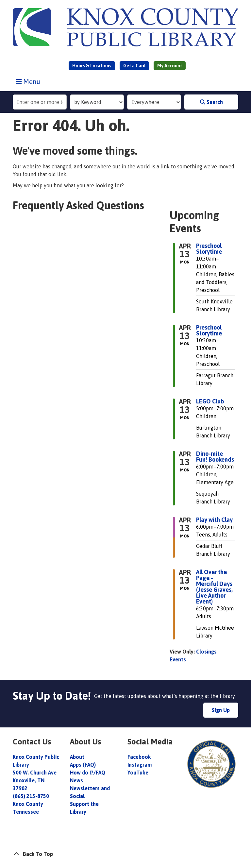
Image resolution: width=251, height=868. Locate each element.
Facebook (139, 757)
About (78, 757)
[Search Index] (97, 102)
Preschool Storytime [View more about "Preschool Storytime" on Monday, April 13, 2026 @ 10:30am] (209, 249)
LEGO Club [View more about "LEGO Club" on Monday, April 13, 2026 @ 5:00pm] (210, 401)
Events (178, 659)
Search (211, 102)
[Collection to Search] (154, 102)
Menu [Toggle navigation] (29, 81)
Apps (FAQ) (83, 765)
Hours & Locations (92, 66)
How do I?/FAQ (88, 773)
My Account (170, 66)
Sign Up (221, 710)
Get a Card (134, 66)
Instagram (140, 765)
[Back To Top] (125, 854)
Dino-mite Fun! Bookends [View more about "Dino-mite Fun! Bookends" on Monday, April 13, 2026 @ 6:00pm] (215, 457)
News (76, 780)
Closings (206, 652)
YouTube (138, 773)
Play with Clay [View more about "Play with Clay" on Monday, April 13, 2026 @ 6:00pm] (214, 520)
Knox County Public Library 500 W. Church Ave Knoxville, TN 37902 (36, 773)
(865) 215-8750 (31, 796)
